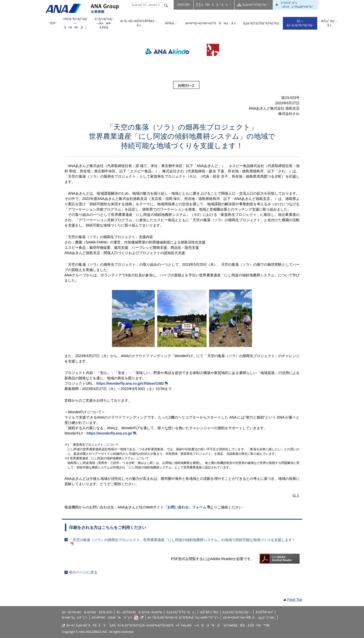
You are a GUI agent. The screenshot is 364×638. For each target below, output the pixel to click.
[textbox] (149, 5)
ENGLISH (184, 5)
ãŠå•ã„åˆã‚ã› (216, 5)
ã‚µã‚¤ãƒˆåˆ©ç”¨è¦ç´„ (181, 612)
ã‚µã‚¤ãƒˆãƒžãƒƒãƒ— (256, 5)
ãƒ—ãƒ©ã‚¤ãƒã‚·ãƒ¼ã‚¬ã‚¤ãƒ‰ (139, 612)
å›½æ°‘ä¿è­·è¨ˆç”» (75, 618)
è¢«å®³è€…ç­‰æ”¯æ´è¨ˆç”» (118, 618)
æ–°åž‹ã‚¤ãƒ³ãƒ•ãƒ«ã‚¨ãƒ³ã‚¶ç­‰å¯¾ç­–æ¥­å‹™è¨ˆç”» (183, 618)
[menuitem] (52, 23)
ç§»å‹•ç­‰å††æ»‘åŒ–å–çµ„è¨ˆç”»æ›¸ (249, 618)
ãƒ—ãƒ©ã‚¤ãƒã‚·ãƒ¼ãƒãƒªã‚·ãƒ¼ (87, 612)
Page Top (295, 600)
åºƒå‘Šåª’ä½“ (265, 612)
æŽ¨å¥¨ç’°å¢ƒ (209, 612)
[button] (75, 23)
